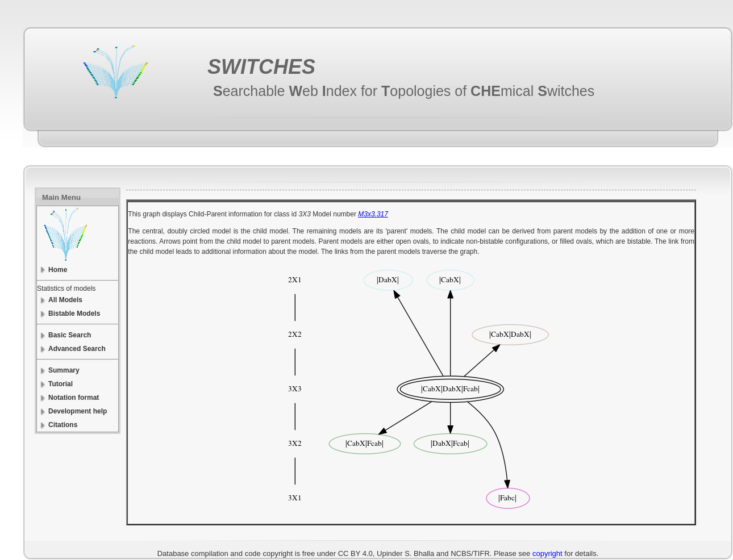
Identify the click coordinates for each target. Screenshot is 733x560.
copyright (547, 553)
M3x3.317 (373, 214)
